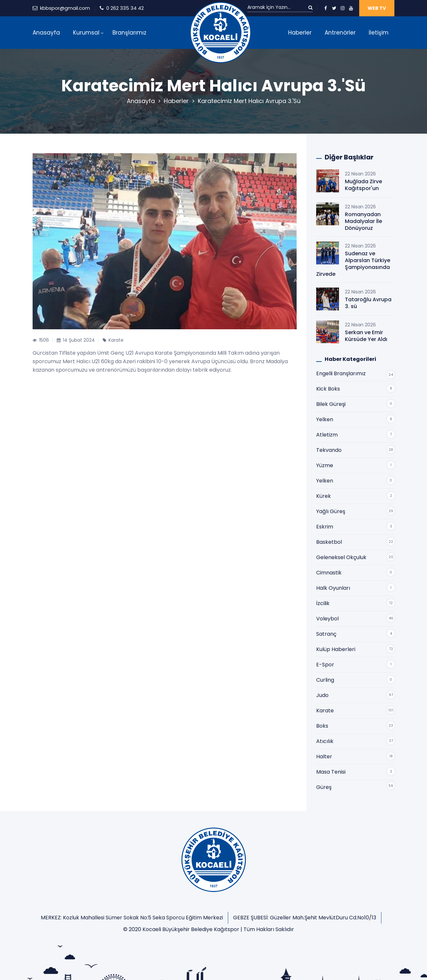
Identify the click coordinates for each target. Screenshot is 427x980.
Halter (324, 757)
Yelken (325, 419)
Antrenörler (340, 33)
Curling (325, 680)
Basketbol (329, 542)
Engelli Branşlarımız (341, 373)
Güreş (324, 787)
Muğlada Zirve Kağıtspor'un (363, 185)
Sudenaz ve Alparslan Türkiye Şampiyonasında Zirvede (353, 264)
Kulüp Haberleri (336, 649)
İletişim (379, 33)
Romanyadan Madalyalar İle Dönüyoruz (363, 221)
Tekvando (329, 450)
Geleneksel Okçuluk (341, 557)
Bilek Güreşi (331, 404)
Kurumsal (86, 33)
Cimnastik (329, 573)
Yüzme (325, 465)
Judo (322, 695)
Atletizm (327, 435)
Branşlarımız (129, 33)
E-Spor (325, 665)
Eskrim (325, 527)
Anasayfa (46, 33)
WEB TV (377, 8)
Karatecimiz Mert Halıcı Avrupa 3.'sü (249, 101)
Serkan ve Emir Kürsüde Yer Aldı (366, 336)
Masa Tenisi (331, 772)
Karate (325, 711)
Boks (322, 726)
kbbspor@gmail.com (65, 8)
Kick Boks (328, 389)
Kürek (324, 496)
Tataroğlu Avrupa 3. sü (368, 303)
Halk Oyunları (333, 588)
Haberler (300, 33)
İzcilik (323, 603)
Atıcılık (325, 741)
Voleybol (327, 619)
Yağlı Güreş (331, 511)
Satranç (326, 634)
